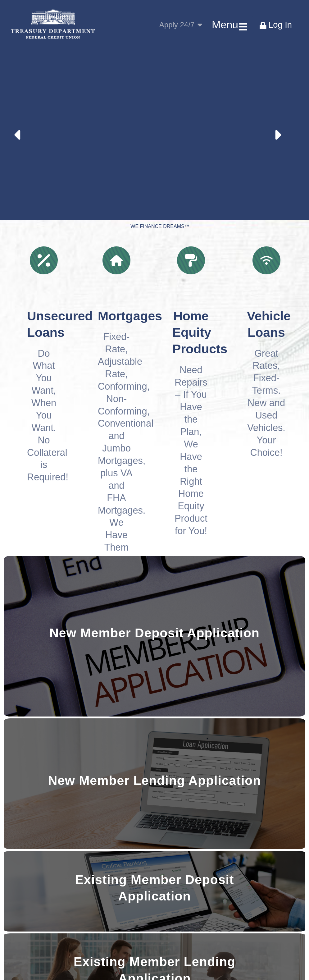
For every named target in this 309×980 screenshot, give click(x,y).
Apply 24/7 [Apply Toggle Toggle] (181, 25)
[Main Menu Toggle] (228, 25)
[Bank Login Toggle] (275, 25)
